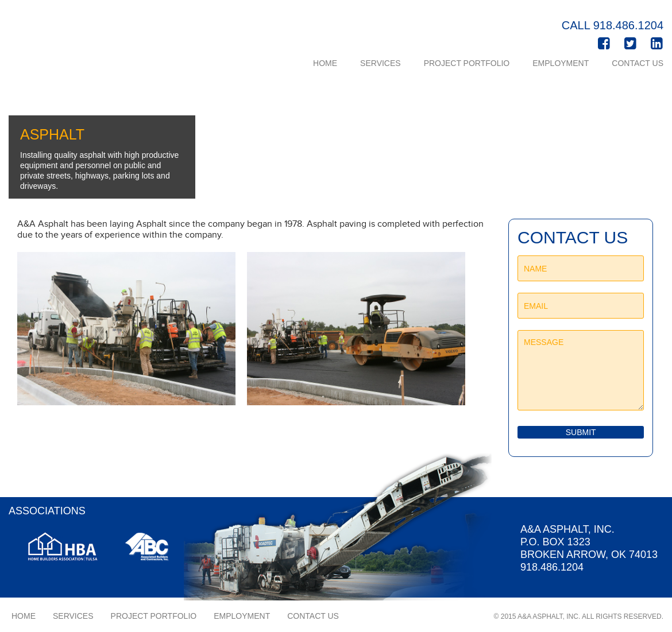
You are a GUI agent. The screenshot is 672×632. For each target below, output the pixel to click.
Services (381, 63)
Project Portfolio (467, 63)
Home (325, 63)
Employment (561, 63)
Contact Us (638, 63)
